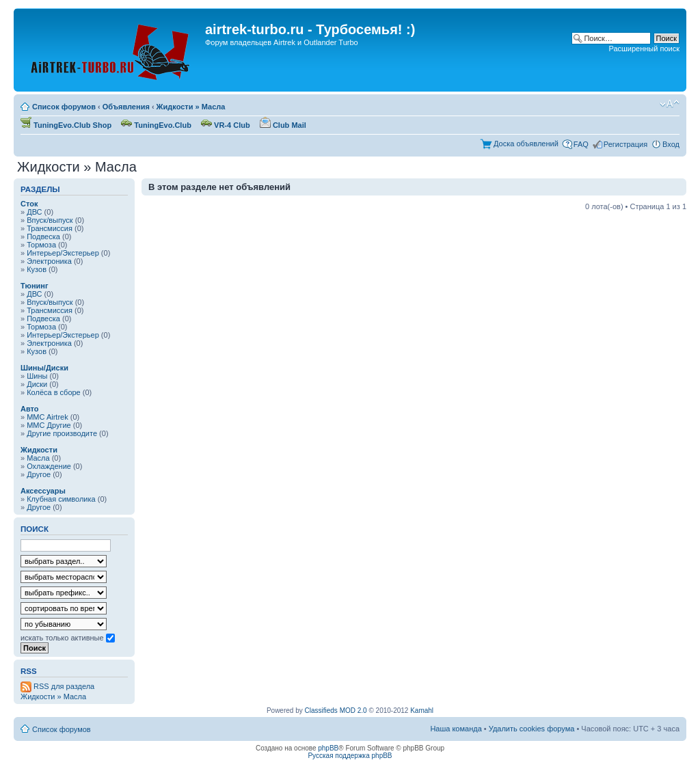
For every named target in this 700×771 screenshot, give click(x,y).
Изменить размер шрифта (670, 104)
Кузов (37, 269)
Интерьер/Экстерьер (63, 253)
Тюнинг (35, 286)
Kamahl (422, 711)
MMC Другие (49, 425)
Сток (29, 204)
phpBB (328, 748)
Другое (39, 474)
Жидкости (39, 450)
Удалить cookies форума (532, 729)
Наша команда (456, 729)
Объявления (126, 107)
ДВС (34, 212)
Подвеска (43, 236)
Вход (671, 144)
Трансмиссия (50, 228)
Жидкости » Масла (191, 107)
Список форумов (64, 107)
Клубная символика (61, 499)
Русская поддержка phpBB (350, 756)
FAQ (581, 144)
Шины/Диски (44, 368)
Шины (37, 376)
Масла (38, 458)
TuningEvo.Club (156, 125)
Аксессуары (43, 491)
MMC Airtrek (48, 417)
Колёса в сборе (54, 392)
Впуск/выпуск (50, 220)
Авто (30, 409)
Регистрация (625, 144)
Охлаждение (49, 466)
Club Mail (283, 125)
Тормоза (41, 245)
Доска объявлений (526, 144)
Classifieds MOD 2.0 (336, 711)
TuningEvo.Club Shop (66, 125)
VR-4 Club (226, 125)
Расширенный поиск (644, 49)
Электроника (49, 261)
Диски (37, 384)
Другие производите (62, 433)
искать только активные (68, 638)
